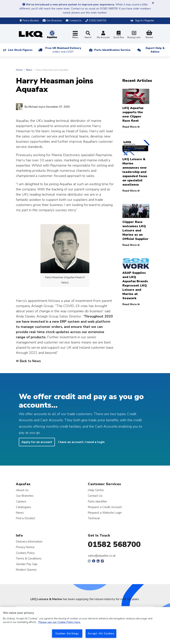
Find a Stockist (29, 21)
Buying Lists (134, 35)
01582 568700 (114, 544)
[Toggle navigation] (75, 35)
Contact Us (95, 496)
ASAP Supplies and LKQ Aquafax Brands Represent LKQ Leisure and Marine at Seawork (135, 286)
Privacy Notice (25, 547)
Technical (94, 518)
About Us (22, 490)
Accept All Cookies (101, 633)
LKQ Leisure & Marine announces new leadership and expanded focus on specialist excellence (135, 172)
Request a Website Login (105, 513)
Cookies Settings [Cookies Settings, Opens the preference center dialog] (67, 633)
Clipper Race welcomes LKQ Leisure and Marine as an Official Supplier (135, 230)
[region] (85, 626)
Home (19, 70)
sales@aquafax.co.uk (102, 556)
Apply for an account (37, 442)
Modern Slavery (26, 570)
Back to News (28, 361)
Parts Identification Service (112, 50)
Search (88, 35)
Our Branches (52, 21)
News (29, 70)
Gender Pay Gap (27, 564)
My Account (103, 35)
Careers (21, 501)
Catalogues (24, 507)
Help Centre (96, 490)
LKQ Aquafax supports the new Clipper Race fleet (133, 114)
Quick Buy (119, 35)
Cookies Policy (25, 553)
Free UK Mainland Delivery (63, 50)
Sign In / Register (145, 21)
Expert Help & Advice (155, 50)
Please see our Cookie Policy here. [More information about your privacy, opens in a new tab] (59, 622)
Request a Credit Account (105, 507)
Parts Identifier (97, 501)
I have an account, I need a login (81, 442)
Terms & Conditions (29, 558)
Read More (131, 127)
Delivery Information (29, 541)
